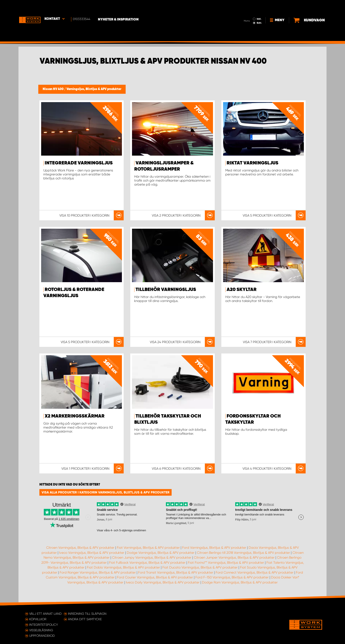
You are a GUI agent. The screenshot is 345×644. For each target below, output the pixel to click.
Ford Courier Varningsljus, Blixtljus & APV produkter (155, 577)
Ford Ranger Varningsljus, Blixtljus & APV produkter (98, 572)
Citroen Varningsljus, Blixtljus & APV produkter (80, 548)
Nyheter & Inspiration (120, 7)
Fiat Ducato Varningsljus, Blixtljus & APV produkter (200, 567)
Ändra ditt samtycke (85, 619)
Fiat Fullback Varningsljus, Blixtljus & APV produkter (147, 563)
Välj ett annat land (45, 614)
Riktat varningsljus (252, 163)
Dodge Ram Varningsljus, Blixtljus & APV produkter (240, 582)
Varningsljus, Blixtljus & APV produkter (94, 89)
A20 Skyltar (242, 290)
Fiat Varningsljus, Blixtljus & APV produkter (148, 548)
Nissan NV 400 (53, 89)
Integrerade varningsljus (79, 163)
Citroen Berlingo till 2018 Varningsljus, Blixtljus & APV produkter (243, 553)
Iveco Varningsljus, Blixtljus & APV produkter (92, 553)
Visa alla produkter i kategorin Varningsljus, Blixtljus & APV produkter (106, 492)
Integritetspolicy (44, 625)
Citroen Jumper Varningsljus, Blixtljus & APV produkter (234, 558)
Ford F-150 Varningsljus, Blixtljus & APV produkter (232, 577)
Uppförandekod (42, 636)
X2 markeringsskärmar (75, 416)
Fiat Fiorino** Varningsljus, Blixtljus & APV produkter (226, 563)
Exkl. (245, 10)
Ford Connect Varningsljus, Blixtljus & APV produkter (255, 572)
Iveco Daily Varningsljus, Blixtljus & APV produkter (163, 582)
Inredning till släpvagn (87, 614)
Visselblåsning (41, 630)
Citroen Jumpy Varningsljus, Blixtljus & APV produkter (152, 558)
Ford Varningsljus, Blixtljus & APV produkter (214, 548)
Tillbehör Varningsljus (166, 290)
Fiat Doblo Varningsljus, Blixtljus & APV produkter (123, 567)
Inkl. (245, 6)
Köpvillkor (38, 619)
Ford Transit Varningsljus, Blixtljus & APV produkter (176, 572)
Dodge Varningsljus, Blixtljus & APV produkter (161, 553)
